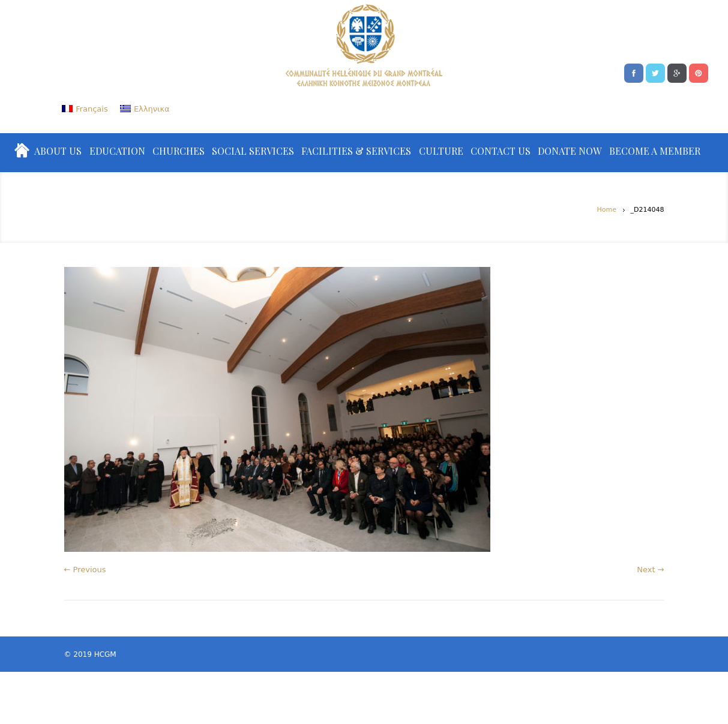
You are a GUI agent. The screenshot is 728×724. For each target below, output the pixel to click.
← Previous (85, 570)
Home (607, 210)
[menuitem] (85, 109)
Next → (650, 570)
